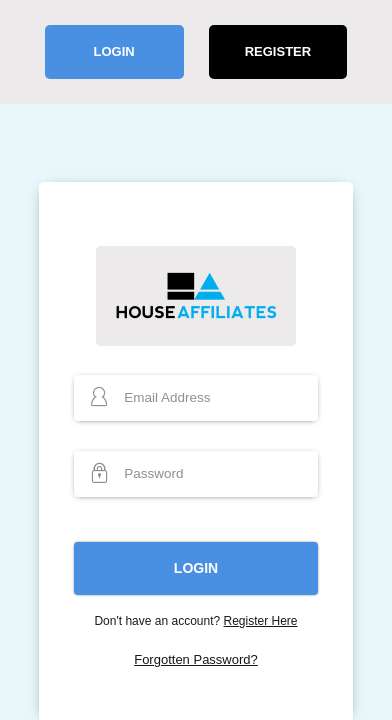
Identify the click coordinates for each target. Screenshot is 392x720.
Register (278, 51)
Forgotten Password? (196, 659)
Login (113, 51)
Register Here (261, 621)
